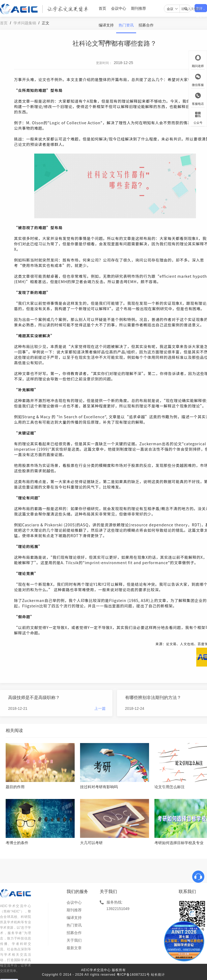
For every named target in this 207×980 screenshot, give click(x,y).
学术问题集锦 (25, 23)
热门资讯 (126, 25)
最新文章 (74, 948)
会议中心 (119, 8)
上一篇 (100, 708)
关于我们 (106, 42)
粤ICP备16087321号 (133, 975)
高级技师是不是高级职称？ (34, 698)
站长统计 (158, 975)
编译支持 (106, 25)
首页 (102, 8)
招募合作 (146, 25)
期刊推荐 (139, 8)
